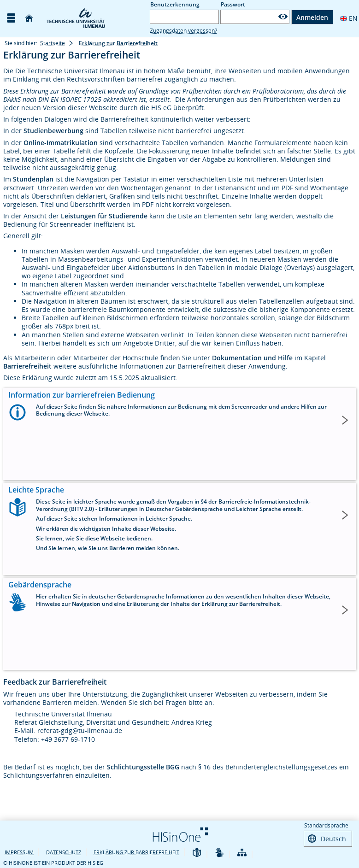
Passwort (233, 4)
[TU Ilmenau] (91, 18)
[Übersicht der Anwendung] (242, 852)
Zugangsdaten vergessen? (183, 31)
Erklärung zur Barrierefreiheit (136, 851)
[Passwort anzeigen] (283, 17)
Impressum (19, 851)
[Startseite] (29, 18)
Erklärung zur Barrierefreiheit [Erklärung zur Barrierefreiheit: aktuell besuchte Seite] (118, 43)
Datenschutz (64, 851)
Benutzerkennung (175, 4)
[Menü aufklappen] (11, 18)
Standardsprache (326, 825)
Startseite (53, 43)
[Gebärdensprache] (219, 852)
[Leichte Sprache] (197, 852)
